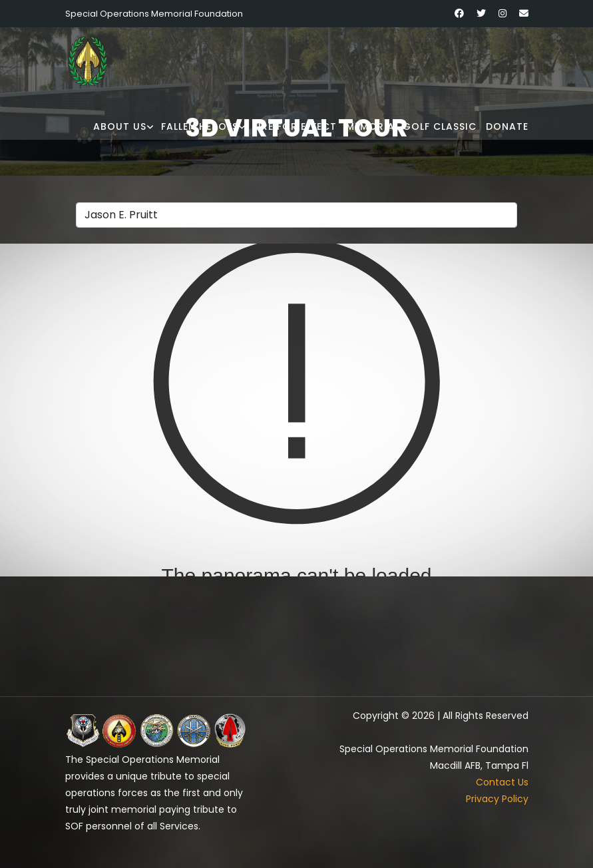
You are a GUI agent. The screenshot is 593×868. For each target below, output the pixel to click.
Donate (507, 126)
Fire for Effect (295, 126)
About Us (120, 126)
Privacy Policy (497, 799)
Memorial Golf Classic (411, 126)
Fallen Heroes (200, 126)
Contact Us (502, 782)
